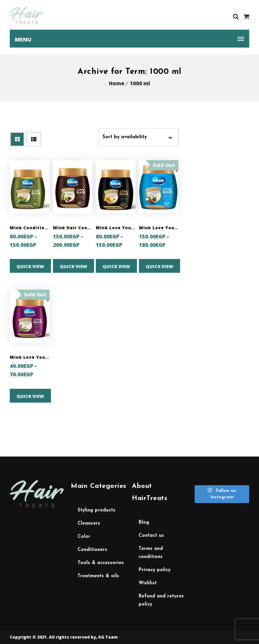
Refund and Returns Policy (161, 600)
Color (84, 537)
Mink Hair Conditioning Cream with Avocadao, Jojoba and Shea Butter (73, 228)
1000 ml (140, 83)
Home (117, 83)
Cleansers (89, 523)
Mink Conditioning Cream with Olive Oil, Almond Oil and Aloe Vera (30, 228)
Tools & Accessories (101, 563)
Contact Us (151, 536)
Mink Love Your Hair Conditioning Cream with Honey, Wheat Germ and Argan (116, 228)
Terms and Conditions (151, 553)
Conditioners (92, 550)
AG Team (108, 637)
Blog (144, 522)
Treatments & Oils (98, 576)
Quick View (30, 266)
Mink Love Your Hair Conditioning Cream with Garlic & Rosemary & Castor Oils (30, 357)
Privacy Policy (154, 570)
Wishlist (148, 583)
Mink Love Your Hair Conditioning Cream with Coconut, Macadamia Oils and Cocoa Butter (159, 228)
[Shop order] (138, 137)
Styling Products (96, 510)
